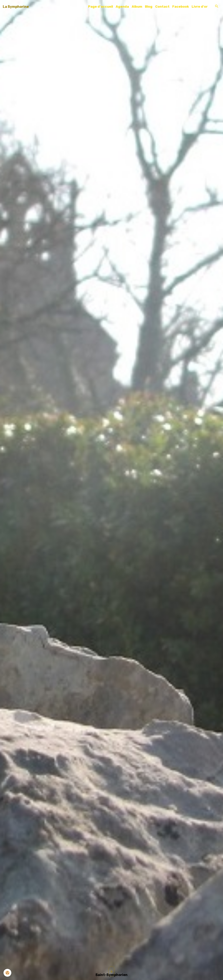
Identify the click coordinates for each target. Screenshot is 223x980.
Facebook (181, 7)
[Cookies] (7, 973)
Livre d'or (200, 7)
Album (137, 7)
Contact (162, 7)
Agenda (122, 7)
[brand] (16, 7)
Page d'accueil (101, 7)
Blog (149, 7)
